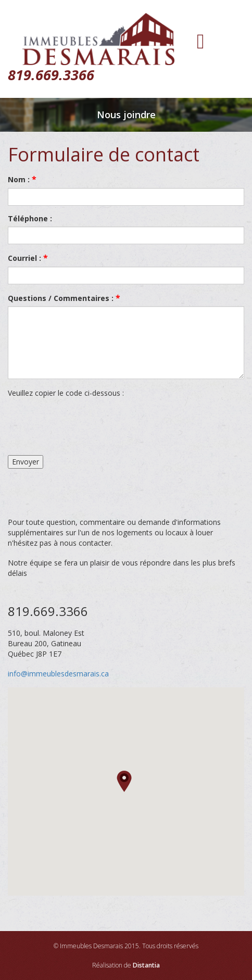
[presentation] (87, 427)
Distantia (146, 965)
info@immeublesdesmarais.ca (58, 674)
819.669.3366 (51, 75)
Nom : (22, 179)
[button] (126, 782)
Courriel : (28, 258)
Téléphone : (30, 218)
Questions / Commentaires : (64, 298)
